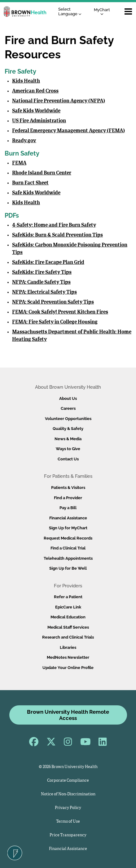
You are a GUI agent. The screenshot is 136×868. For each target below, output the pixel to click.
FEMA (19, 163)
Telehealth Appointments (68, 558)
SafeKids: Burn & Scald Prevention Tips (57, 235)
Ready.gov (24, 141)
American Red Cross (35, 91)
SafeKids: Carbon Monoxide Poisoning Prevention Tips (70, 249)
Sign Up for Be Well (68, 568)
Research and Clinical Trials (68, 637)
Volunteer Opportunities (68, 419)
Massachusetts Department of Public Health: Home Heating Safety (72, 336)
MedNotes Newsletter (68, 657)
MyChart (102, 11)
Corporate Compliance (68, 781)
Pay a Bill (68, 508)
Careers (68, 408)
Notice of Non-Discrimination (68, 794)
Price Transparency (68, 835)
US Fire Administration (39, 121)
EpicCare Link (68, 607)
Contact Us (68, 459)
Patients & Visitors (68, 488)
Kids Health (26, 81)
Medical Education (68, 617)
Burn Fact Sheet (30, 183)
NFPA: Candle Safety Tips (41, 283)
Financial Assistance (68, 518)
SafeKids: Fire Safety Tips (42, 273)
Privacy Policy (68, 808)
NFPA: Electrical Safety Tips (44, 292)
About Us (68, 398)
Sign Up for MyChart (68, 528)
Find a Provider (68, 498)
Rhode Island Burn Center (42, 173)
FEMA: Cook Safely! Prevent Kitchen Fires (60, 312)
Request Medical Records (68, 538)
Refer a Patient (68, 597)
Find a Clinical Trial (68, 548)
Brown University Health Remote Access (68, 715)
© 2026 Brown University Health (68, 767)
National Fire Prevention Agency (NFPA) (59, 101)
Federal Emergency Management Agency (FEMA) (68, 131)
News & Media (68, 439)
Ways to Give (68, 449)
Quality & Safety (68, 429)
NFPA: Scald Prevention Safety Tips (53, 302)
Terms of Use (68, 822)
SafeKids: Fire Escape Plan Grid (48, 263)
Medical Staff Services (68, 627)
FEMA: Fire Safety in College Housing (55, 322)
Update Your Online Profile (68, 668)
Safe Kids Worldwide (36, 111)
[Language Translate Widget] (71, 12)
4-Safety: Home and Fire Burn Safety (54, 225)
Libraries (68, 647)
